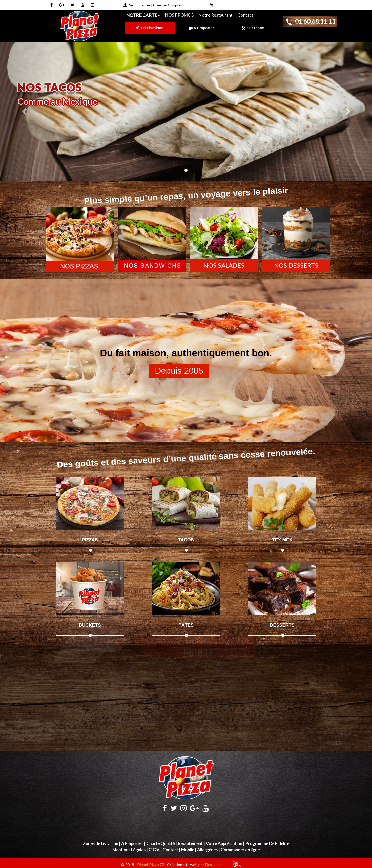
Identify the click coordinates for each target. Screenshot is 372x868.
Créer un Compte (167, 5)
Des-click (213, 865)
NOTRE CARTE (143, 15)
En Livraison (150, 28)
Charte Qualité (160, 844)
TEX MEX (282, 540)
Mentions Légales (129, 850)
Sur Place (253, 28)
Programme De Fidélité (267, 844)
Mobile (188, 850)
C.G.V (154, 850)
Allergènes (207, 850)
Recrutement (190, 844)
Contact (245, 15)
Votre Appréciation (224, 844)
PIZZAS (90, 540)
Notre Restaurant (216, 15)
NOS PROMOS (179, 15)
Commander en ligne (240, 850)
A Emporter (201, 28)
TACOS (186, 540)
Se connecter (140, 5)
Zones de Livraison (100, 844)
